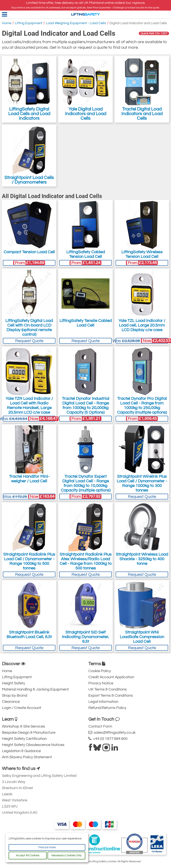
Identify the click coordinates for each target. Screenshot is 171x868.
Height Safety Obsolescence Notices (33, 745)
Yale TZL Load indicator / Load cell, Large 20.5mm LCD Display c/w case (142, 325)
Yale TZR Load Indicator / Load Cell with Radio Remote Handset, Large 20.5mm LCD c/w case (29, 406)
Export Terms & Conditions (111, 696)
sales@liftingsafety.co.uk (112, 732)
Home (7, 23)
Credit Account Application (111, 677)
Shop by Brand (15, 696)
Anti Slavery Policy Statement (27, 757)
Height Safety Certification (24, 739)
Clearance (11, 702)
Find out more (47, 847)
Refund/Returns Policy (107, 708)
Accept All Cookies (28, 855)
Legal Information (103, 702)
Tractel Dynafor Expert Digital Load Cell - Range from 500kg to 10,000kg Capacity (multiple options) (86, 483)
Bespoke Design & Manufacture (29, 733)
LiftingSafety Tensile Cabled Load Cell (86, 323)
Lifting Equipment (29, 23)
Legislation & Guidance (21, 751)
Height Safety (14, 683)
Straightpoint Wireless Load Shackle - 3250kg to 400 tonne (142, 559)
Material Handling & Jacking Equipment (35, 689)
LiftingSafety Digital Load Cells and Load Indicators (29, 89)
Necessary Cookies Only (66, 855)
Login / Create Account (22, 708)
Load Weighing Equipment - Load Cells (76, 23)
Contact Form (100, 726)
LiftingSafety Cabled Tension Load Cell (86, 254)
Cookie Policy (100, 671)
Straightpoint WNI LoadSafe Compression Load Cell (142, 637)
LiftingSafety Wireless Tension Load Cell (142, 254)
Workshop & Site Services (23, 726)
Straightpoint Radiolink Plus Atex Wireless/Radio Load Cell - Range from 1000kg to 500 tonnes (86, 561)
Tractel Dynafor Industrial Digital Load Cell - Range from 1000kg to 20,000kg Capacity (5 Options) (86, 406)
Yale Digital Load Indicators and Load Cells (85, 89)
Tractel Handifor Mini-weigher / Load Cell (29, 479)
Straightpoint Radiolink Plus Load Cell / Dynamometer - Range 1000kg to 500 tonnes (29, 561)
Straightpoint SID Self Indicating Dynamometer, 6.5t (85, 637)
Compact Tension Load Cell (29, 252)
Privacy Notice (101, 683)
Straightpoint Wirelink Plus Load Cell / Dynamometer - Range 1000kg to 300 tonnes (142, 483)
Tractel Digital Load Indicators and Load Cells (142, 89)
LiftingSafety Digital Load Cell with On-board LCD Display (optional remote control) (29, 328)
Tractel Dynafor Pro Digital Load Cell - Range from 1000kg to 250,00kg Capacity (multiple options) (142, 406)
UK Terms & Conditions (108, 689)
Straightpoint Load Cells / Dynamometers (29, 156)
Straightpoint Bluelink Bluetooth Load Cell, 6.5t (29, 635)
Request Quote (29, 341)
